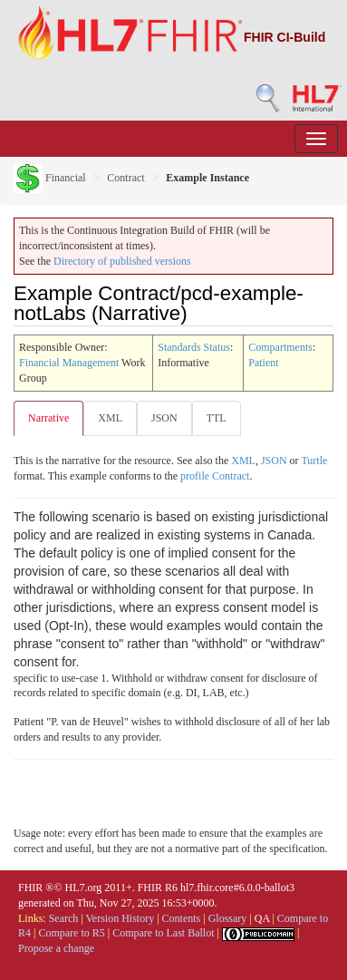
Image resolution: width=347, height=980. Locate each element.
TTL (217, 418)
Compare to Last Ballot (163, 933)
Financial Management (69, 363)
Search (64, 918)
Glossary (228, 918)
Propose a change (56, 948)
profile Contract (215, 476)
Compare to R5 (71, 933)
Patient (263, 363)
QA (262, 918)
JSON (164, 418)
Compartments (280, 347)
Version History (120, 918)
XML (110, 418)
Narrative (48, 418)
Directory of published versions (122, 261)
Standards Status (194, 347)
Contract (125, 178)
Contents (182, 918)
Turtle (314, 461)
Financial (50, 178)
